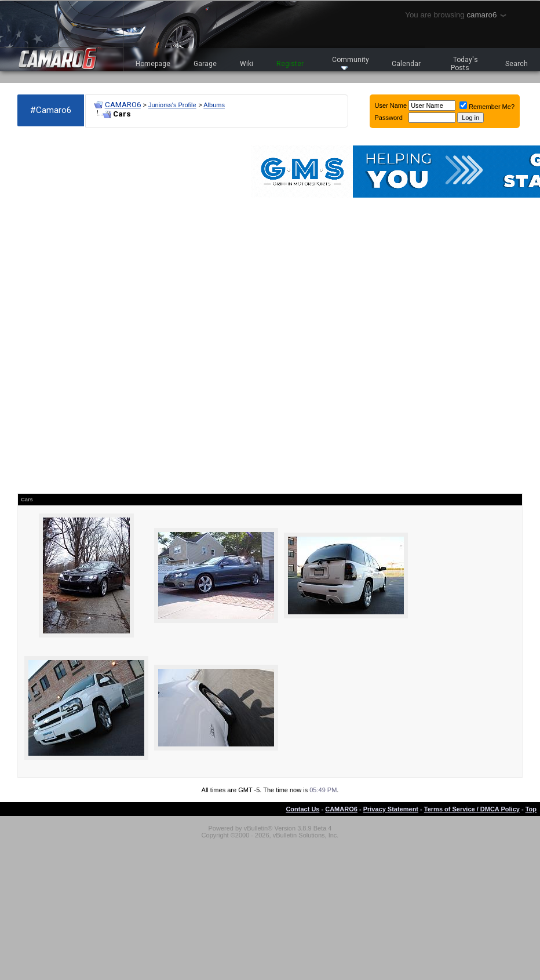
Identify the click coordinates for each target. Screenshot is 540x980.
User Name (391, 105)
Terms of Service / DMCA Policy (472, 809)
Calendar (406, 64)
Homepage (153, 64)
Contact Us (302, 809)
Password (389, 118)
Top (531, 809)
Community (351, 63)
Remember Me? (487, 107)
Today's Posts (465, 64)
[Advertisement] (70, 311)
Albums (214, 105)
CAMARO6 (123, 105)
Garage (205, 64)
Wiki (247, 64)
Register (290, 64)
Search (517, 64)
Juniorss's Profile (172, 105)
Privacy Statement (391, 809)
